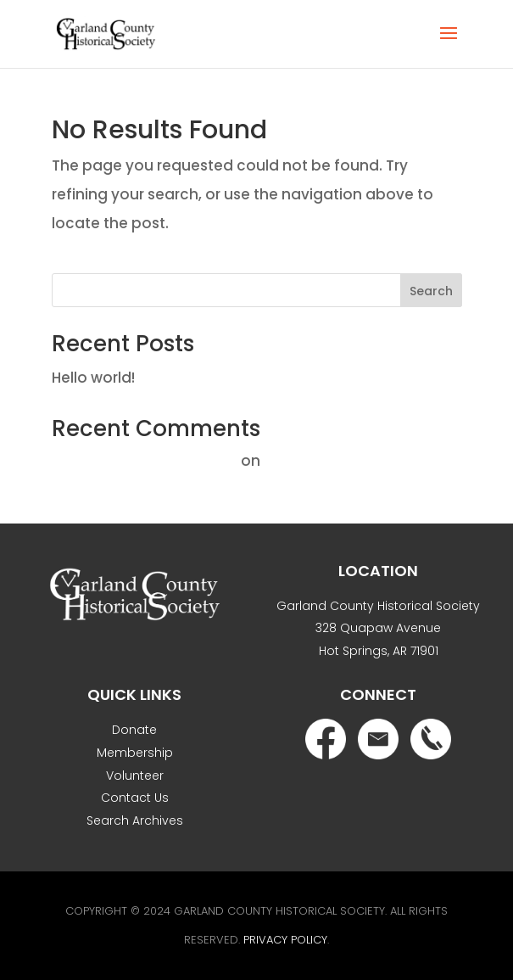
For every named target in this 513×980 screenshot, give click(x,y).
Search (431, 291)
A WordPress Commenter (145, 461)
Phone (431, 739)
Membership (135, 753)
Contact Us (135, 798)
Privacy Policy (285, 940)
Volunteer (135, 776)
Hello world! (93, 378)
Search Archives (135, 820)
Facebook (326, 739)
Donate (134, 730)
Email (378, 739)
